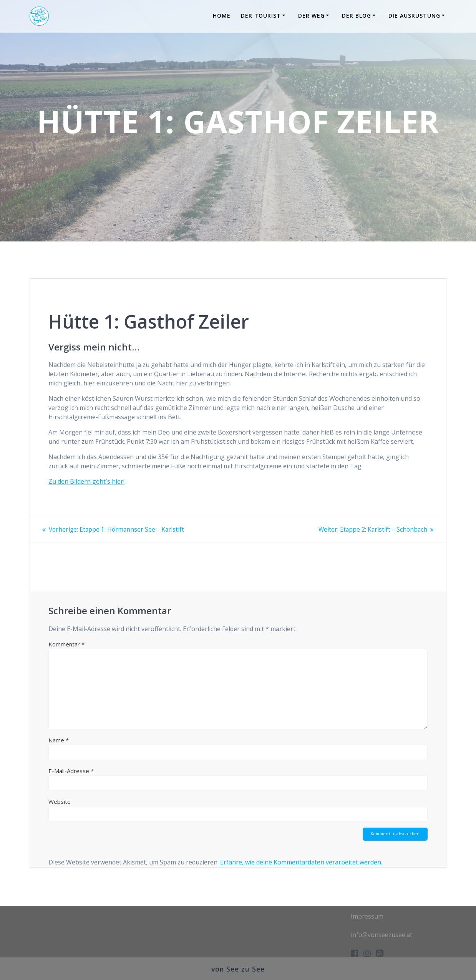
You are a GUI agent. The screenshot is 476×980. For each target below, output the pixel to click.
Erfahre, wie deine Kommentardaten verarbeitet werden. (301, 863)
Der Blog (357, 16)
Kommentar (66, 644)
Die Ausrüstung (414, 16)
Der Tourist (261, 16)
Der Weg (311, 16)
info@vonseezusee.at (381, 934)
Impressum (367, 916)
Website (60, 801)
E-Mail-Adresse (71, 770)
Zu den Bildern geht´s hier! (86, 481)
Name (59, 740)
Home (222, 16)
